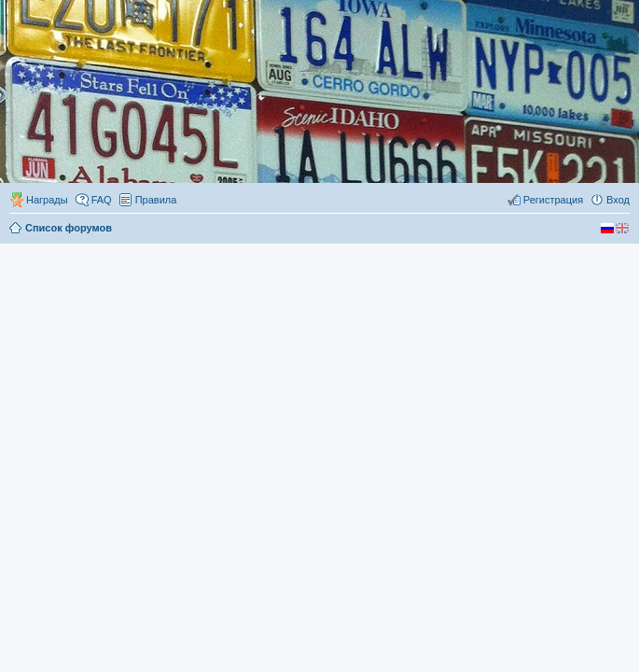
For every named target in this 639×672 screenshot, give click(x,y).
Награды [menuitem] (47, 200)
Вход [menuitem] (618, 200)
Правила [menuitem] (156, 200)
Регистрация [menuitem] (553, 200)
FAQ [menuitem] (102, 200)
